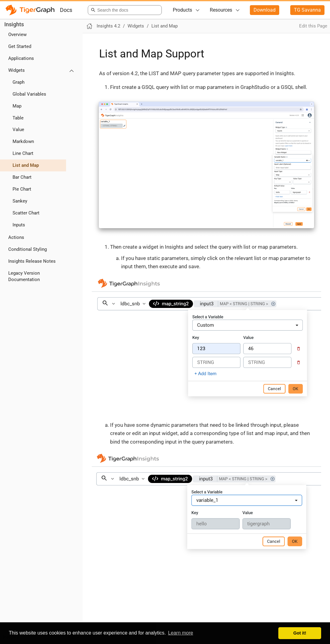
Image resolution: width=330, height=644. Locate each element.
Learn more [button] (181, 633)
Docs (66, 10)
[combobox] (124, 10)
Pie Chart (22, 189)
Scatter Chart (26, 213)
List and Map (26, 165)
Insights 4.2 (108, 26)
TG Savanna (307, 10)
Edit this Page (313, 26)
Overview (17, 35)
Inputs (19, 225)
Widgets (17, 70)
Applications (21, 58)
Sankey (20, 201)
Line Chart (23, 153)
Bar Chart (22, 177)
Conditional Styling (28, 249)
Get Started (20, 46)
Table (18, 118)
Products (182, 10)
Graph (19, 82)
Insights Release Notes (32, 261)
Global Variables (29, 94)
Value (18, 130)
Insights (14, 24)
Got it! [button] (300, 633)
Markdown (23, 141)
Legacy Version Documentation (24, 276)
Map (17, 106)
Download (265, 10)
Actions (16, 237)
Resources (221, 10)
